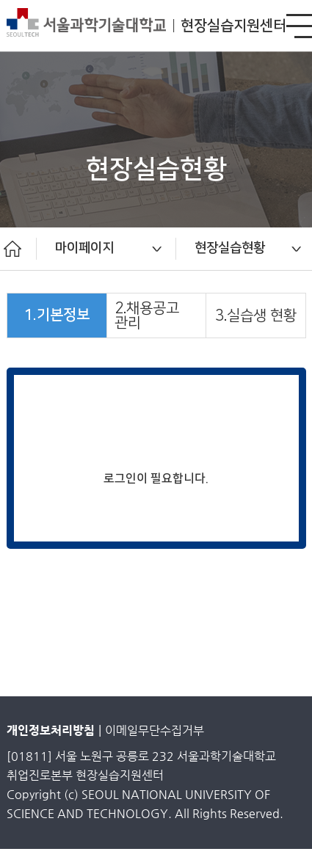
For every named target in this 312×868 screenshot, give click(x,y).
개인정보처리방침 (51, 730)
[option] (106, 249)
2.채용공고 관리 (147, 316)
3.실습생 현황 (256, 316)
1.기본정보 (57, 315)
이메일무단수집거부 (155, 730)
